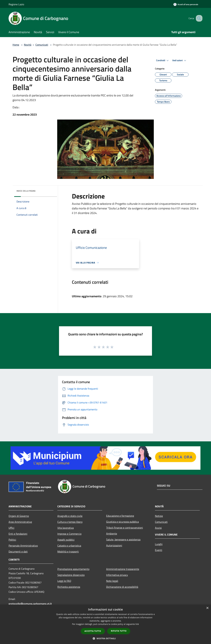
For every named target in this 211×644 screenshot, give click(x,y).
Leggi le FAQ (64, 581)
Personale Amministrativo (23, 546)
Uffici (11, 528)
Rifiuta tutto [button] (119, 631)
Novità (28, 45)
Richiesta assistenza (69, 587)
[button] (105, 638)
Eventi (159, 550)
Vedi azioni (180, 61)
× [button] (207, 608)
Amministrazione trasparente (123, 569)
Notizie (159, 516)
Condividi (163, 61)
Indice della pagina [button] (26, 191)
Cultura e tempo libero (70, 522)
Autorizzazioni (114, 545)
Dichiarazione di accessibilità (122, 587)
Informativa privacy (117, 575)
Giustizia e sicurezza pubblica (122, 522)
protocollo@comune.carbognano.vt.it (30, 604)
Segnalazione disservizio (71, 575)
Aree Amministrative (20, 522)
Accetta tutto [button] (93, 631)
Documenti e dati (18, 552)
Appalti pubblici (66, 540)
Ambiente (112, 534)
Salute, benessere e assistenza (123, 539)
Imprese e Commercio (69, 534)
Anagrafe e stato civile (70, 516)
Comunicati (42, 45)
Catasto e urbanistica (69, 546)
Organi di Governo (19, 516)
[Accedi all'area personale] (186, 4)
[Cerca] (198, 18)
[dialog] (105, 624)
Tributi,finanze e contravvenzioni (125, 528)
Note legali (112, 581)
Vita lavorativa (66, 528)
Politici (12, 540)
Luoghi (159, 544)
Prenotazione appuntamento (73, 569)
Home (16, 45)
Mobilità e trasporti (68, 552)
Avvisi (158, 528)
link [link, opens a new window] (137, 624)
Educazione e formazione (120, 516)
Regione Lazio (16, 4)
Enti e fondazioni (18, 534)
